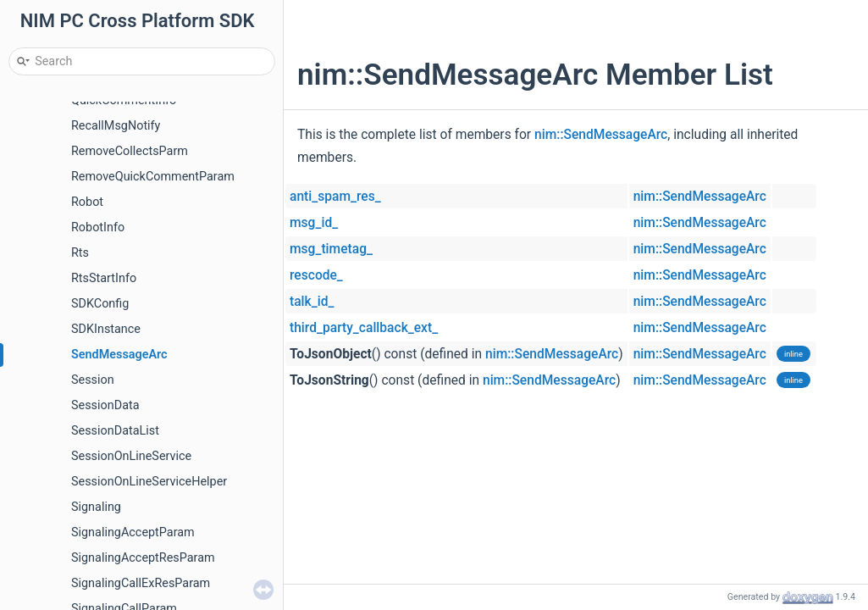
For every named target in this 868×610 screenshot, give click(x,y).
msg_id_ (314, 223)
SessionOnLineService (131, 456)
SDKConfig (100, 304)
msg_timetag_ (331, 249)
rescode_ (316, 275)
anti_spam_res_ (335, 197)
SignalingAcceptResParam (143, 558)
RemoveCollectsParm (130, 151)
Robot (87, 202)
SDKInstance (106, 329)
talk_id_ (312, 302)
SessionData (105, 405)
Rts (80, 253)
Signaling (96, 507)
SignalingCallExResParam (141, 583)
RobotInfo (98, 227)
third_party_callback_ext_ (364, 328)
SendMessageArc (119, 355)
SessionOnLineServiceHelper (149, 482)
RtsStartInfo (104, 278)
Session (93, 380)
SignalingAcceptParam (133, 532)
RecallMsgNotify (116, 126)
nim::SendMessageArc (601, 135)
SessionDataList (115, 431)
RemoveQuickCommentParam (153, 177)
